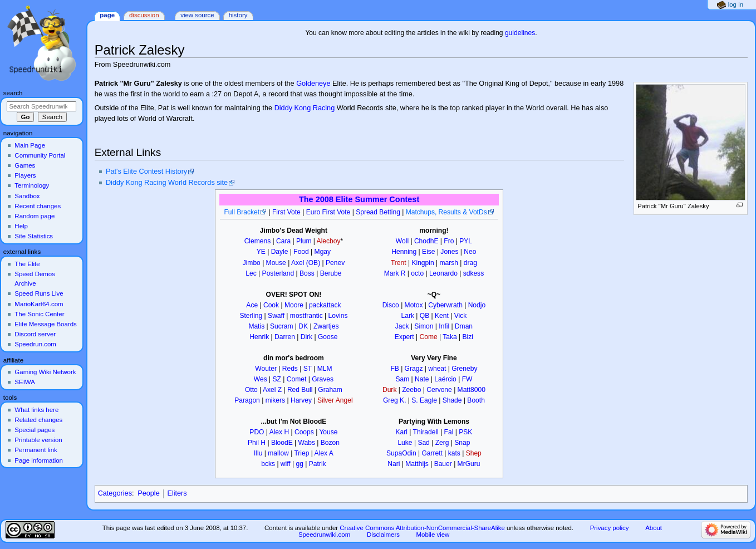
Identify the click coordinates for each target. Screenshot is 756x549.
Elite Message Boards (45, 324)
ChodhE (426, 241)
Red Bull (300, 390)
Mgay (323, 252)
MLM (325, 369)
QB (424, 316)
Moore (294, 305)
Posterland (278, 273)
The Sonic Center (39, 314)
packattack (325, 305)
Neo (470, 252)
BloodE (282, 443)
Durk (389, 390)
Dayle (280, 252)
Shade (452, 400)
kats (454, 453)
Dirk (306, 337)
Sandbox (27, 196)
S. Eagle (424, 400)
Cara (283, 241)
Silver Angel (335, 400)
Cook (271, 305)
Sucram (282, 326)
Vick (461, 316)
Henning (404, 252)
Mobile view (433, 535)
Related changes (38, 420)
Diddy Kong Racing (305, 108)
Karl (402, 432)
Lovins (338, 316)
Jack (402, 326)
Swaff (276, 316)
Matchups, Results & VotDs (446, 212)
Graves (323, 379)
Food (301, 252)
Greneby (464, 369)
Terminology (32, 185)
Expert (404, 337)
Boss (307, 273)
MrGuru (469, 464)
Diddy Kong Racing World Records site (167, 183)
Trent (399, 263)
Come (429, 337)
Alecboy (329, 241)
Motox (414, 305)
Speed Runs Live (39, 293)
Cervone (439, 390)
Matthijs (417, 464)
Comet (296, 379)
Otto (251, 390)
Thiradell (426, 432)
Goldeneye (313, 84)
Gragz (414, 369)
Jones (449, 252)
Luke (405, 443)
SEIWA (24, 382)
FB (394, 369)
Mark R (395, 273)
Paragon (247, 400)
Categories (115, 493)
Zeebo (411, 390)
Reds (290, 369)
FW (467, 379)
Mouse (276, 263)
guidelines (520, 33)
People (149, 493)
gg (300, 464)
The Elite (27, 264)
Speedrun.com (35, 344)
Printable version (38, 440)
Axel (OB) (306, 263)
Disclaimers (383, 535)
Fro (449, 241)
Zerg (442, 443)
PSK (465, 432)
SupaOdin (401, 453)
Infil (444, 326)
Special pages (35, 430)
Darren (285, 337)
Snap (462, 443)
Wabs (307, 443)
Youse (328, 432)
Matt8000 (472, 390)
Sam (402, 379)
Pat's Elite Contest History (146, 171)
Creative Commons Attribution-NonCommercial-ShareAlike (422, 528)
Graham (330, 390)
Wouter (266, 369)
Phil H (257, 443)
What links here (36, 410)
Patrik (318, 464)
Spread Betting (378, 212)
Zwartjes (326, 326)
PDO (257, 432)
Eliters (177, 493)
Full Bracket (242, 212)
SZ (277, 379)
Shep (474, 453)
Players (25, 175)
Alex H (279, 432)
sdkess (474, 273)
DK (303, 326)
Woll (402, 241)
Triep (301, 453)
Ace (252, 305)
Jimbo (252, 263)
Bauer (443, 464)
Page (107, 15)
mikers (275, 400)
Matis (256, 326)
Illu (258, 453)
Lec (251, 273)
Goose (328, 337)
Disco (391, 305)
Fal (449, 432)
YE (261, 252)
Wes (261, 379)
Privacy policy (610, 528)
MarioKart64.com (39, 304)
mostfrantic (306, 316)
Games (25, 165)
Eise (428, 252)
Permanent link (36, 450)
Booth (476, 400)
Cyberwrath (445, 305)
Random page (35, 216)
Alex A (324, 453)
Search (13, 93)
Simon (424, 326)
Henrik (259, 337)
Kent (442, 316)
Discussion (144, 15)
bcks (268, 464)
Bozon (330, 443)
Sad (423, 443)
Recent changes (38, 206)
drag (470, 263)
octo (417, 273)
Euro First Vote (328, 212)
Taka (450, 337)
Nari (394, 464)
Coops (304, 432)
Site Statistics (34, 236)
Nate (422, 379)
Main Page (30, 145)
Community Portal (40, 155)
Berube (331, 273)
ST (308, 369)
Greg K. (395, 400)
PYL (466, 241)
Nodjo (477, 305)
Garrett (432, 453)
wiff (286, 464)
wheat (437, 369)
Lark (408, 316)
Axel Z (272, 390)
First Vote (286, 212)
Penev (335, 263)
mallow (278, 453)
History (238, 15)
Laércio (445, 379)
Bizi (468, 337)
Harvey (301, 400)
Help (21, 226)
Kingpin (423, 263)
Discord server (35, 334)
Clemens (258, 241)
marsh (448, 263)
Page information (39, 460)
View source (197, 15)
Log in (736, 4)
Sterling (251, 316)
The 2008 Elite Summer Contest (359, 199)
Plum (304, 241)
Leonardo (443, 273)
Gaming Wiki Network (45, 372)
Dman (464, 326)
